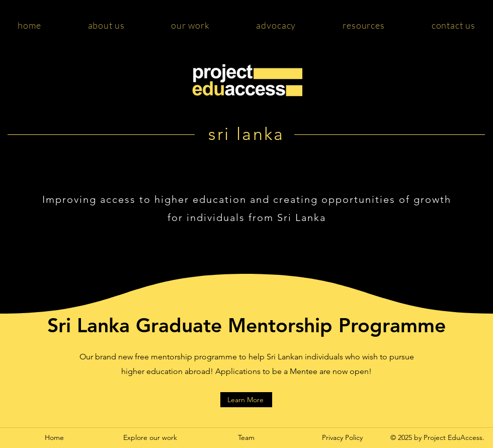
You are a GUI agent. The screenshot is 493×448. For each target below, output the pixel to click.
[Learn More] (246, 400)
